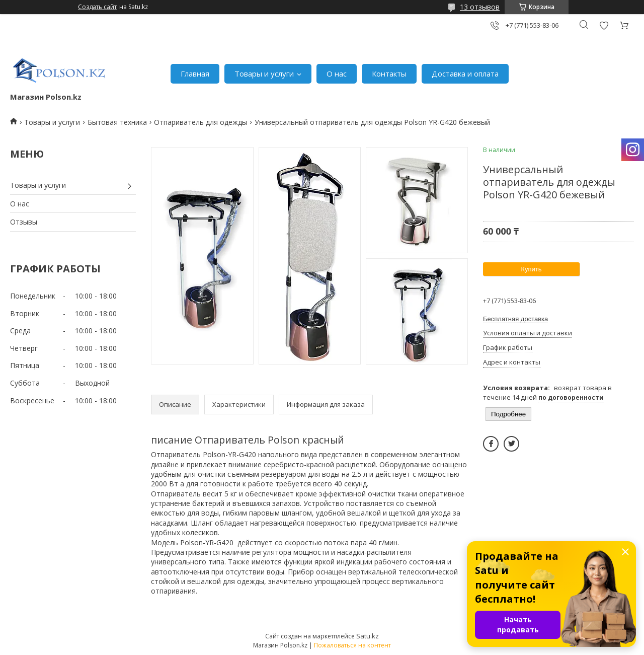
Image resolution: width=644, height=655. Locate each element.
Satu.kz (368, 636)
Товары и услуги (264, 74)
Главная (195, 74)
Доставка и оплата (465, 74)
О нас (337, 74)
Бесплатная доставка (515, 319)
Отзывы (24, 222)
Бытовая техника (117, 122)
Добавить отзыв (604, 25)
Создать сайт (97, 7)
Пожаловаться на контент (352, 645)
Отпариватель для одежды (200, 122)
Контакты (389, 74)
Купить (531, 269)
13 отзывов (480, 7)
